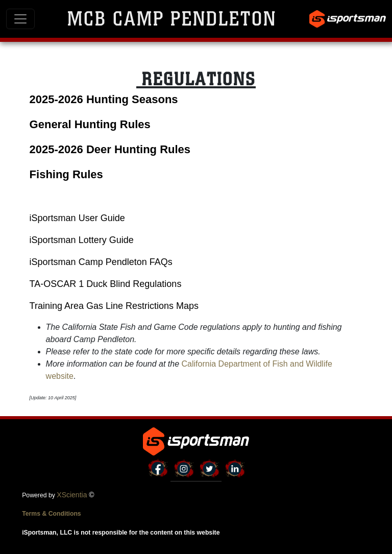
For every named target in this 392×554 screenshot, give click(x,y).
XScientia (72, 495)
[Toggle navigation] (20, 19)
